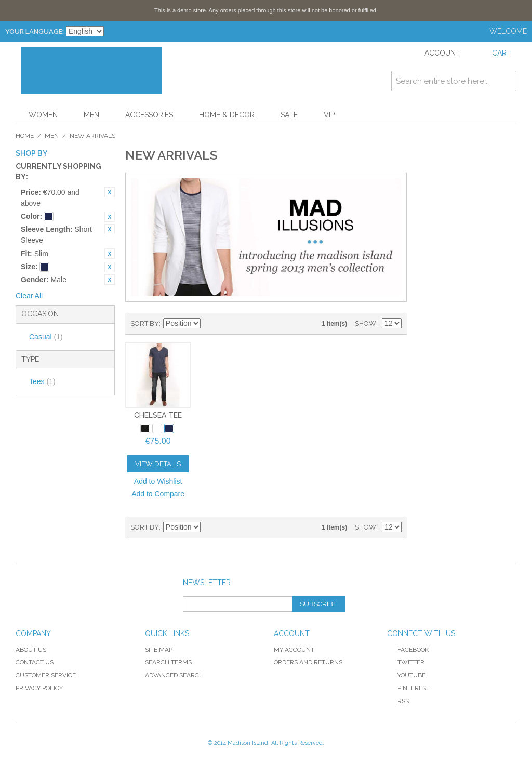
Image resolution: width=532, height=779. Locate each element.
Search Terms (168, 662)
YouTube (406, 675)
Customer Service (46, 675)
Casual (46, 337)
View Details (158, 464)
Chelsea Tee (158, 415)
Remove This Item (110, 192)
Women (43, 115)
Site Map (159, 650)
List (246, 324)
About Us (31, 650)
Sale (289, 115)
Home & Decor (227, 115)
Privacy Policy (39, 688)
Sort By (145, 324)
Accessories (149, 115)
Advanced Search (174, 675)
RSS (398, 701)
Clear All (29, 296)
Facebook (408, 650)
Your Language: (35, 31)
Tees (42, 381)
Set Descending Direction (210, 324)
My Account (294, 650)
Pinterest (408, 688)
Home (25, 136)
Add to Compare (158, 494)
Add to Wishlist (158, 481)
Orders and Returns (308, 662)
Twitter (406, 662)
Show (365, 324)
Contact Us (35, 662)
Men (91, 115)
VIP (329, 115)
